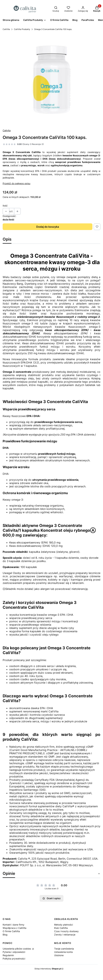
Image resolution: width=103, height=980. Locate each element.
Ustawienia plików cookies (17, 949)
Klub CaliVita (61, 928)
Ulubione (59, 955)
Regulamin (8, 955)
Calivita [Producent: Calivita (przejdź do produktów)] (7, 130)
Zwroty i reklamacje (65, 935)
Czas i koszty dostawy (66, 931)
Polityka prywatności (14, 959)
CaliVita (6, 29)
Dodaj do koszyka (48, 227)
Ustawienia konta (63, 952)
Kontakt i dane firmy (13, 925)
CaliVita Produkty (22, 29)
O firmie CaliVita (11, 931)
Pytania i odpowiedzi (14, 952)
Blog (5, 935)
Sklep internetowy (48, 969)
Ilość (5, 206)
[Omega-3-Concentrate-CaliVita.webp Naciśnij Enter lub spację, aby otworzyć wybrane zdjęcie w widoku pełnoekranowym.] (51, 80)
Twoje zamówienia (64, 949)
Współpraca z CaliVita (14, 928)
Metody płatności (64, 925)
